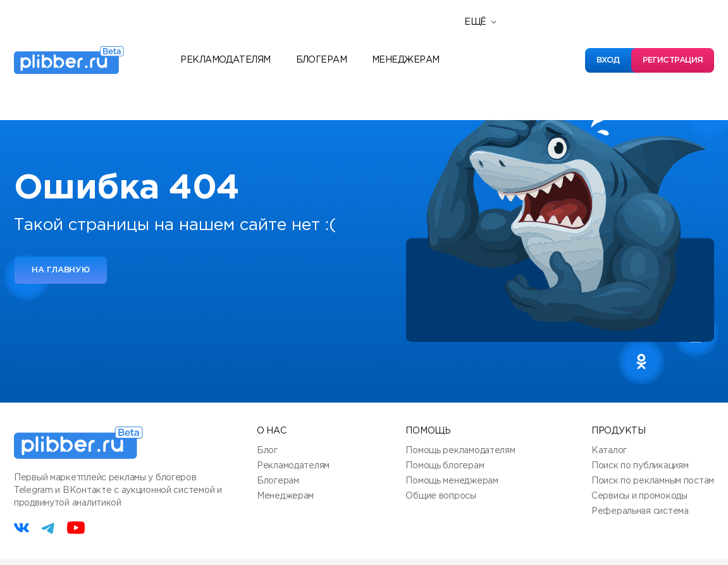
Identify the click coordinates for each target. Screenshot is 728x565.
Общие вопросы (441, 496)
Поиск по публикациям (640, 466)
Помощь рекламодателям (460, 451)
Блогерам (322, 60)
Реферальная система (640, 511)
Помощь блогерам (445, 466)
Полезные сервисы (516, 71)
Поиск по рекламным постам (653, 481)
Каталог (609, 451)
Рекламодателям (225, 60)
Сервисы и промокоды (639, 496)
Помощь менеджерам (452, 481)
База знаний (500, 90)
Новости (490, 52)
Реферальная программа (532, 33)
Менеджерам (405, 60)
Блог (267, 451)
